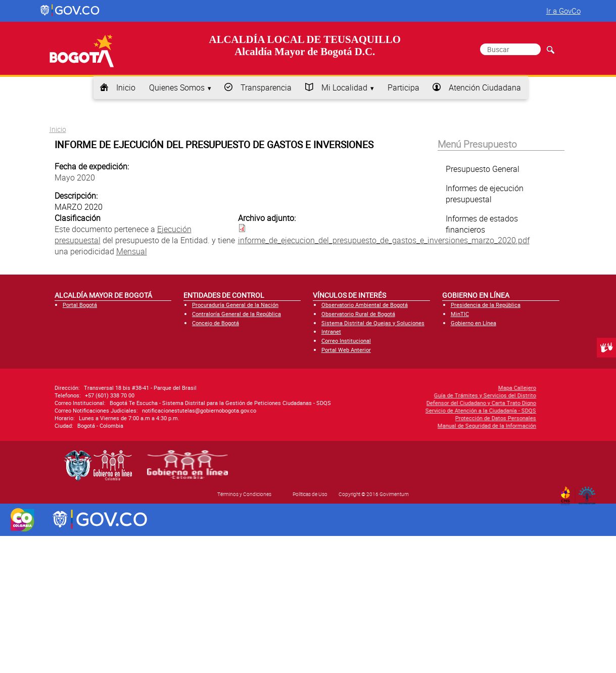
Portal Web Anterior (346, 350)
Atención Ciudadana (485, 87)
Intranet (331, 331)
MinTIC (460, 314)
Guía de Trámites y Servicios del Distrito (406, 395)
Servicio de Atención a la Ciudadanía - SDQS (402, 410)
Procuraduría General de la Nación (235, 305)
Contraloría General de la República (236, 314)
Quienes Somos (177, 87)
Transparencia (266, 87)
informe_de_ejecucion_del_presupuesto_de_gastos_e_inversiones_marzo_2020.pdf (384, 240)
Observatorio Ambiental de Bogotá (365, 305)
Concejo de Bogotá (216, 323)
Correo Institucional (346, 341)
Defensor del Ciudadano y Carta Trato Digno (402, 403)
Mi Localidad (344, 87)
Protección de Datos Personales (417, 418)
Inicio (126, 87)
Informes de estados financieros (482, 224)
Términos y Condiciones (244, 494)
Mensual (132, 251)
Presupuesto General (483, 169)
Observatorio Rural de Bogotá (358, 314)
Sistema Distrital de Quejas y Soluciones (373, 323)
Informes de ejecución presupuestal (485, 194)
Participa (404, 87)
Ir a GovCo (563, 11)
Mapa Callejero (438, 388)
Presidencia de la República (486, 305)
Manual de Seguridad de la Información (408, 425)
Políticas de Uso (310, 494)
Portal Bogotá (80, 305)
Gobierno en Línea (473, 323)
